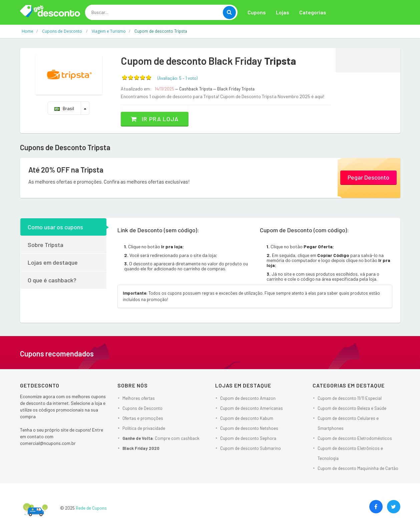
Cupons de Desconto (142, 408)
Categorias (313, 12)
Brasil (64, 108)
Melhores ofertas (139, 398)
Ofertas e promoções (143, 418)
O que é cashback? (52, 280)
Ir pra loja (155, 119)
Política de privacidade (144, 428)
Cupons (257, 12)
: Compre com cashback (161, 438)
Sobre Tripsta (46, 245)
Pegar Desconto (368, 177)
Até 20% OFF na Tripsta (66, 170)
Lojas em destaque (53, 262)
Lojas (283, 12)
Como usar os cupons (55, 227)
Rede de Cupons (91, 508)
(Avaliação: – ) (177, 78)
